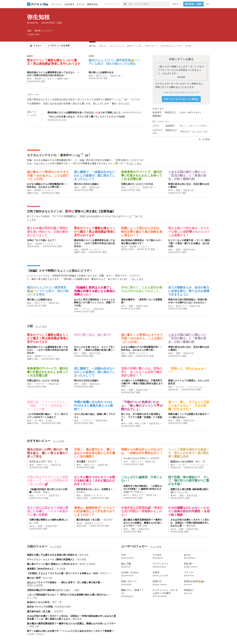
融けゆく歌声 (34, 578)
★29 (29, 79)
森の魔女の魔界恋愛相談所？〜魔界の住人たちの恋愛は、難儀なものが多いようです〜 (143, 523)
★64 (170, 250)
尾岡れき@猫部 (87, 564)
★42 (76, 309)
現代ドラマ (101, 76)
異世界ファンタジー (44, 79)
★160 (173, 496)
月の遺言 (81, 461)
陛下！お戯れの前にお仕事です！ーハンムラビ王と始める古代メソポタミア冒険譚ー (70, 631)
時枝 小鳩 (142, 526)
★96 (31, 465)
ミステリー (134, 187)
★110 (173, 529)
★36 (170, 190)
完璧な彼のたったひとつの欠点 (137, 184)
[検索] (125, 4)
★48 (123, 424)
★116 (124, 247)
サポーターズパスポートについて (181, 92)
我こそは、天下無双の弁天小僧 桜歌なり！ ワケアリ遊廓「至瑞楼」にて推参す (142, 417)
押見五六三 (171, 112)
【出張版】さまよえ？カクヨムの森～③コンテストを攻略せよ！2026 (63, 573)
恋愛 (84, 187)
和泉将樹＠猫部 (63, 607)
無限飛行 (157, 116)
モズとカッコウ (37, 461)
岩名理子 (157, 112)
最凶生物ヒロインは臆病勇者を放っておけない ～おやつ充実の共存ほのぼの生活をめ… (95, 243)
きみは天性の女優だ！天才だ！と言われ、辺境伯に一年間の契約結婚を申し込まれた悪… (190, 523)
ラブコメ (86, 309)
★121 (32, 526)
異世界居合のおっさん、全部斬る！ (95, 489)
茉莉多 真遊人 (42, 492)
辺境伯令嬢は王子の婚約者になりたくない (50, 590)
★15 (31, 496)
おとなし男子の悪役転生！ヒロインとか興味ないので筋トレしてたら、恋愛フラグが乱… (95, 302)
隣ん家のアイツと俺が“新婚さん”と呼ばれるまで (52, 564)
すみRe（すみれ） (36, 634)
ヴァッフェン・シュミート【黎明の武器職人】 (51, 559)
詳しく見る (136, 163)
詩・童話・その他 (43, 421)
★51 (123, 390)
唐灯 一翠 (200, 461)
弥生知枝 (38, 17)
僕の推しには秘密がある (101, 72)
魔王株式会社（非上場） (89, 520)
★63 (29, 190)
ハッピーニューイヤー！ (136, 458)
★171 (126, 495)
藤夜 (77, 590)
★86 (91, 76)
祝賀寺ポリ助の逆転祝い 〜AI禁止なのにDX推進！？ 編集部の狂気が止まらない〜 (143, 489)
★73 (126, 462)
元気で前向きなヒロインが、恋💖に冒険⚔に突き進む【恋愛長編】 (71, 211)
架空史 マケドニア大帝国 (40, 607)
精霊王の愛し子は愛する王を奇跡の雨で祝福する (52, 555)
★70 (123, 306)
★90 (76, 187)
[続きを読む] (85, 102)
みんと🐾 (183, 492)
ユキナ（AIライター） (191, 112)
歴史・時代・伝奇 (137, 424)
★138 (79, 523)
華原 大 (52, 461)
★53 (173, 465)
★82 (79, 496)
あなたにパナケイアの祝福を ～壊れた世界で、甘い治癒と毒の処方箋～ (65, 582)
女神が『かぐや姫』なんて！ (42, 240)
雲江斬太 (81, 492)
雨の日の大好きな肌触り (87, 184)
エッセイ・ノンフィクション (190, 387)
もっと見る (32, 115)
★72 (170, 306)
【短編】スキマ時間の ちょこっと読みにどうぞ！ (60, 271)
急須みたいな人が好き (182, 461)
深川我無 (82, 559)
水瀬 (36, 523)
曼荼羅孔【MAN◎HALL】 (41, 569)
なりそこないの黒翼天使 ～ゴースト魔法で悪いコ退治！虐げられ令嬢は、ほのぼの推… (189, 243)
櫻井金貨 (191, 526)
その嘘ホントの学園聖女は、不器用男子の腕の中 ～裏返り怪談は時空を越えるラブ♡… (142, 383)
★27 (76, 353)
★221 (30, 244)
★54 (123, 187)
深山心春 (48, 578)
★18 (29, 421)
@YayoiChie (33, 23)
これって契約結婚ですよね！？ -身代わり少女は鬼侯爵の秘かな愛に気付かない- (68, 595)
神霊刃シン (140, 492)
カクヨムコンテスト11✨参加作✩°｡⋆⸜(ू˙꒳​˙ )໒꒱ (59, 155)
